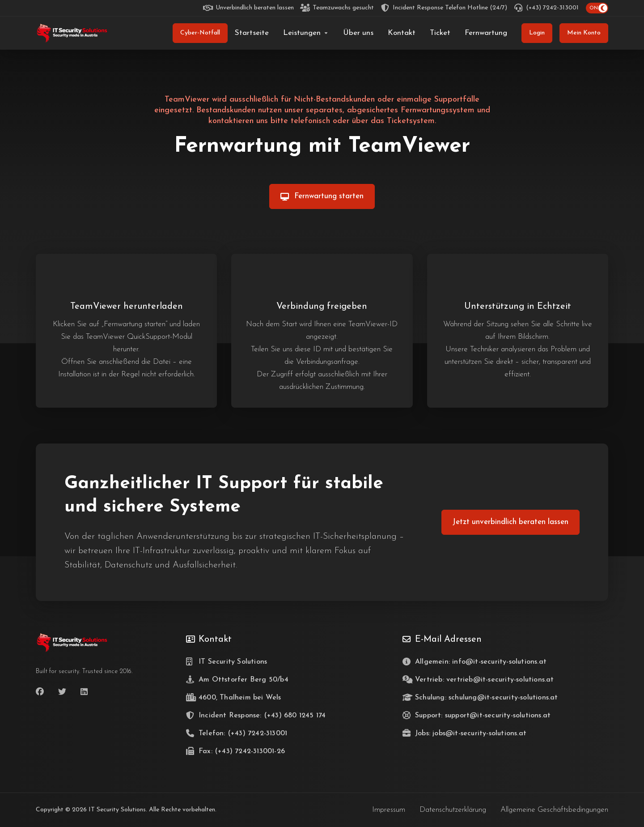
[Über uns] (358, 33)
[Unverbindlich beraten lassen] (249, 8)
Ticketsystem (411, 121)
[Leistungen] (306, 33)
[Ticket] (440, 33)
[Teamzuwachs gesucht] (337, 8)
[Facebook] (40, 692)
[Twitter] (62, 692)
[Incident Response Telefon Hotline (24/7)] (444, 8)
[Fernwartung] (486, 33)
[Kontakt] (402, 33)
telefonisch (310, 121)
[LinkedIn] (85, 692)
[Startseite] (252, 33)
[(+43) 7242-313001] (547, 8)
